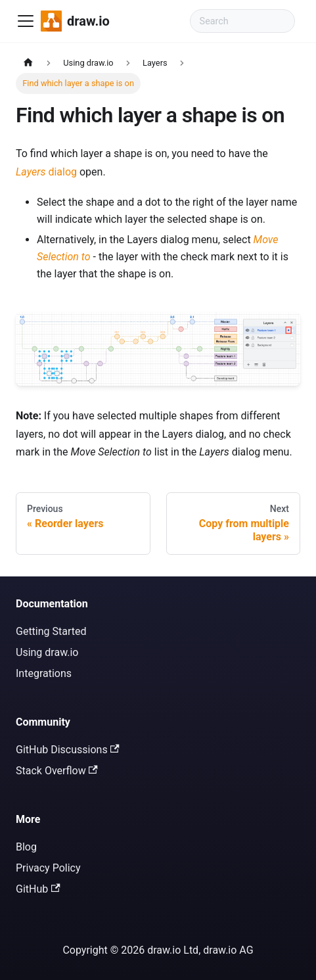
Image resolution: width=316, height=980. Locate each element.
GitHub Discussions (68, 750)
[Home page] (28, 63)
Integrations (44, 673)
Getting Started (51, 631)
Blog (26, 847)
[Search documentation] (242, 21)
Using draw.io (47, 652)
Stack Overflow (57, 771)
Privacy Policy (48, 868)
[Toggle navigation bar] (26, 21)
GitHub (38, 889)
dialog (46, 172)
